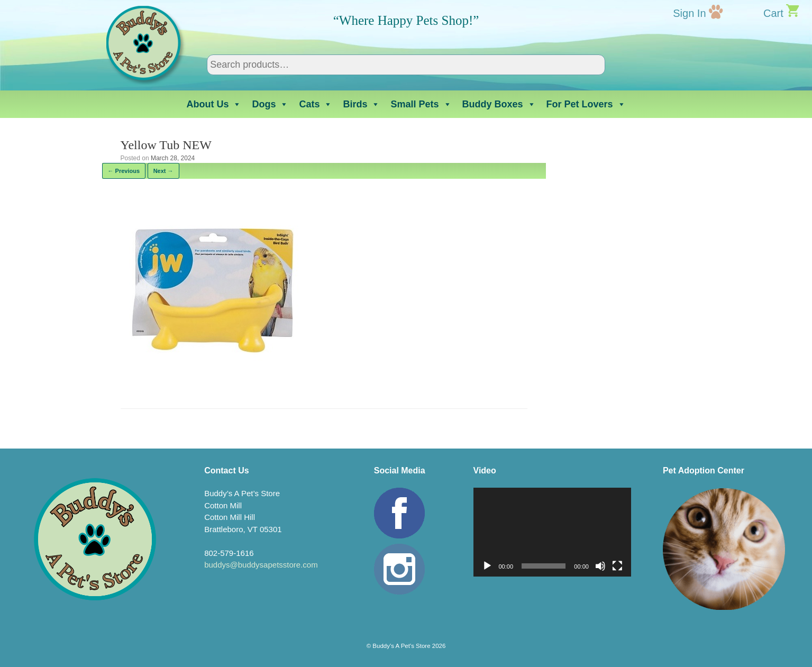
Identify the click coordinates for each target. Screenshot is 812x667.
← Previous (124, 171)
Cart (773, 13)
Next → (163, 171)
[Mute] (600, 566)
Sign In (689, 13)
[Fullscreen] (617, 566)
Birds (361, 104)
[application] (552, 532)
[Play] (487, 566)
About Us (214, 104)
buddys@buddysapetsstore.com (261, 565)
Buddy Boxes (499, 104)
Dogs (270, 104)
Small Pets (421, 104)
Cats (316, 104)
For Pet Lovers (586, 104)
